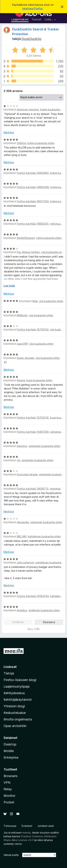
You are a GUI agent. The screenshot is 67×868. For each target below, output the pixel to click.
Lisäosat (10, 667)
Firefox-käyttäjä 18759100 (33, 329)
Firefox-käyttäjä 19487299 (33, 432)
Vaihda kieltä (11, 855)
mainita (26, 833)
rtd (18, 460)
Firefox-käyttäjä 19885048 (33, 187)
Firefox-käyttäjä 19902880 (33, 173)
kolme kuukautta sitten (41, 143)
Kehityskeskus (14, 693)
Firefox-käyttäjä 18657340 (33, 201)
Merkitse (9, 132)
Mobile (9, 751)
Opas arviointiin (15, 726)
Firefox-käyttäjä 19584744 (33, 596)
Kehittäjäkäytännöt (18, 700)
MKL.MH (22, 536)
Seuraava (49, 622)
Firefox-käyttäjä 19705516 (33, 418)
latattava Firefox (33, 8)
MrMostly (22, 315)
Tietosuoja (10, 826)
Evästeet (27, 826)
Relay (8, 789)
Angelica (22, 610)
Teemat (36, 19)
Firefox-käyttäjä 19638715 (33, 489)
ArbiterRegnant (26, 238)
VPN (7, 782)
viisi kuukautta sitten (53, 252)
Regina (21, 380)
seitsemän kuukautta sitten (44, 446)
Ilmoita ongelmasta (18, 719)
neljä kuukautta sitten (49, 238)
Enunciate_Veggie (27, 474)
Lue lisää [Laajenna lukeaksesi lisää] (9, 286)
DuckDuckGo (31, 39)
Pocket (9, 802)
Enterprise (11, 757)
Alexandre (23, 522)
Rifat (35, 301)
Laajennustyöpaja (17, 686)
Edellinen (18, 622)
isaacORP (22, 344)
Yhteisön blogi (14, 706)
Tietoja (9, 673)
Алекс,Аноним (25, 358)
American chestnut (28, 109)
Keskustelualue (15, 713)
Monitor (9, 796)
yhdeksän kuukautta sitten (44, 610)
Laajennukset (20, 19)
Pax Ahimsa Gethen (28, 252)
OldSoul (21, 143)
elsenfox (22, 446)
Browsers (11, 776)
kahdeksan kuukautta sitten (44, 536)
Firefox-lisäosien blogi (20, 680)
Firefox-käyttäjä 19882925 (33, 224)
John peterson (25, 562)
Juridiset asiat (46, 826)
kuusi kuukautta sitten (39, 380)
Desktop (10, 744)
